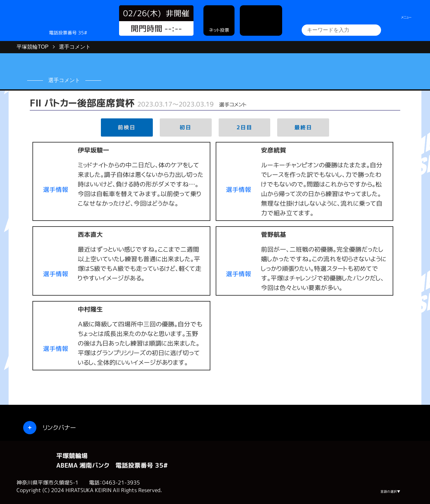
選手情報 (56, 189)
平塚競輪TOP (33, 47)
